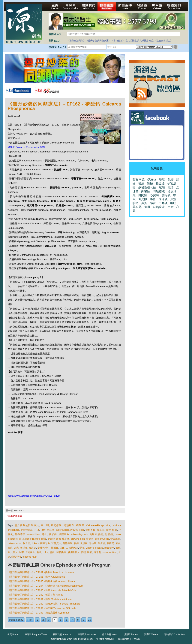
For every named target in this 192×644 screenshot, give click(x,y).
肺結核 (51, 530)
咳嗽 (136, 203)
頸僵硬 (102, 543)
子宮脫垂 (30, 552)
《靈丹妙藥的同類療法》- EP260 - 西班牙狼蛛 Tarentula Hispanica (44, 604)
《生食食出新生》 (163, 41)
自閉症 (143, 195)
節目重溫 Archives (87, 634)
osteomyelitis (102, 539)
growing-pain (78, 539)
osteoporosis (15, 543)
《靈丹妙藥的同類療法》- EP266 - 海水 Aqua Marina (36, 577)
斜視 (83, 552)
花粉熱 (137, 207)
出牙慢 (97, 552)
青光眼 (143, 199)
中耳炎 (163, 203)
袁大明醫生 (131, 41)
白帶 (21, 552)
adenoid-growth (79, 534)
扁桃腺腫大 (73, 552)
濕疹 (171, 187)
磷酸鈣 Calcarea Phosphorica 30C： (27, 147)
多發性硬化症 (147, 187)
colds (46, 552)
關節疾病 (68, 543)
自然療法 (159, 207)
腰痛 (76, 543)
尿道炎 (163, 199)
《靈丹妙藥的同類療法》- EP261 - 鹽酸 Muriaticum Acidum (40, 599)
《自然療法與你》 (76, 41)
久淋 (37, 530)
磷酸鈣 (80, 525)
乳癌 (171, 179)
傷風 (39, 552)
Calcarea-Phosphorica (98, 525)
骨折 (21, 539)
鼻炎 (144, 203)
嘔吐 (173, 203)
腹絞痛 (74, 530)
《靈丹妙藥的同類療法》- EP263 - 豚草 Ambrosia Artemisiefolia (42, 590)
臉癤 (90, 552)
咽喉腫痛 (61, 552)
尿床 (62, 548)
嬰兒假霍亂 (27, 530)
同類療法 (159, 191)
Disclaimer (124, 639)
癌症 (151, 41)
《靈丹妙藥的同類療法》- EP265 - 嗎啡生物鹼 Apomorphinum (41, 581)
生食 (171, 207)
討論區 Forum (131, 634)
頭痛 (16, 548)
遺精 (118, 548)
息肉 (52, 552)
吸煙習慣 (16, 557)
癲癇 (10, 548)
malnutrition (34, 534)
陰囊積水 (109, 548)
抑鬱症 (146, 191)
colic (82, 530)
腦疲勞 (110, 543)
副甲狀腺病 (96, 534)
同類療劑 (69, 525)
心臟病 (154, 195)
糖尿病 (53, 534)
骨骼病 (109, 534)
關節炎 (166, 195)
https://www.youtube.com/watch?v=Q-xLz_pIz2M (34, 496)
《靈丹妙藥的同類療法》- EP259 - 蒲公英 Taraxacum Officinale (42, 608)
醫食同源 (139, 179)
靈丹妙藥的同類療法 (27, 525)
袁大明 (45, 525)
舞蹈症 (24, 548)
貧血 (44, 534)
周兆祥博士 (143, 41)
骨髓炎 (90, 539)
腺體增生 (64, 534)
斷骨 (44, 539)
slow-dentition (110, 552)
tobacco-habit (30, 557)
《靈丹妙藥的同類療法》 (98, 41)
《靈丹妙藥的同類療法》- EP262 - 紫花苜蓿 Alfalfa (35, 595)
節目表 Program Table (36, 634)
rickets (35, 543)
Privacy (136, 639)
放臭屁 (101, 530)
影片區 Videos (151, 634)
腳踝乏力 (45, 543)
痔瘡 (153, 199)
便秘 (150, 183)
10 (89, 620)
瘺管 (108, 530)
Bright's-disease (94, 548)
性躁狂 (55, 548)
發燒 (141, 183)
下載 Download (14, 516)
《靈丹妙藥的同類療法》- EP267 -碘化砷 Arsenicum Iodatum (41, 572)
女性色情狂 (44, 548)
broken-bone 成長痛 (58, 539)
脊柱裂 (93, 543)
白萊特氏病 (72, 548)
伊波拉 (152, 179)
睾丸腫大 (13, 552)
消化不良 (90, 530)
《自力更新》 (118, 41)
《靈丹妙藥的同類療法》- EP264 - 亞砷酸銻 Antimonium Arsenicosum (46, 586)
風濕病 (84, 543)
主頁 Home (13, 634)
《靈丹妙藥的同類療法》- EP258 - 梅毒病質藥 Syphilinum (39, 613)
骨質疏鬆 (115, 539)
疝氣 (115, 530)
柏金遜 (160, 183)
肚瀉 (173, 199)
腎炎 (82, 548)
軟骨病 (27, 543)
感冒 (153, 203)
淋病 (43, 530)
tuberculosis (62, 530)
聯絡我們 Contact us (175, 634)
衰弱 (118, 543)
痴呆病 (32, 548)
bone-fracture (33, 539)
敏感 (162, 187)
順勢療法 (56, 525)
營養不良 (20, 534)
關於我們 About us (62, 634)
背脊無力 (56, 543)
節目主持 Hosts (110, 634)
